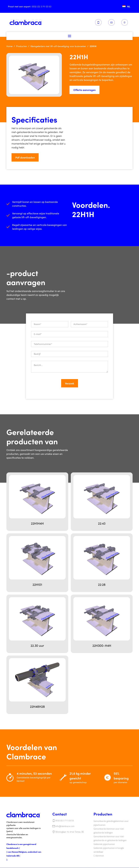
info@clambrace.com (65, 826)
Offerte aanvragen (84, 90)
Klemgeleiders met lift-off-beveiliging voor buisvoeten (58, 46)
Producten (22, 46)
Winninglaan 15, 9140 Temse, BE (70, 832)
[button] (69, 36)
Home (9, 46)
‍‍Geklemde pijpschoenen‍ (104, 844)
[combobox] (126, 6)
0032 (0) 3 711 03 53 (65, 821)
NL (126, 6)
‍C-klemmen (99, 856)
